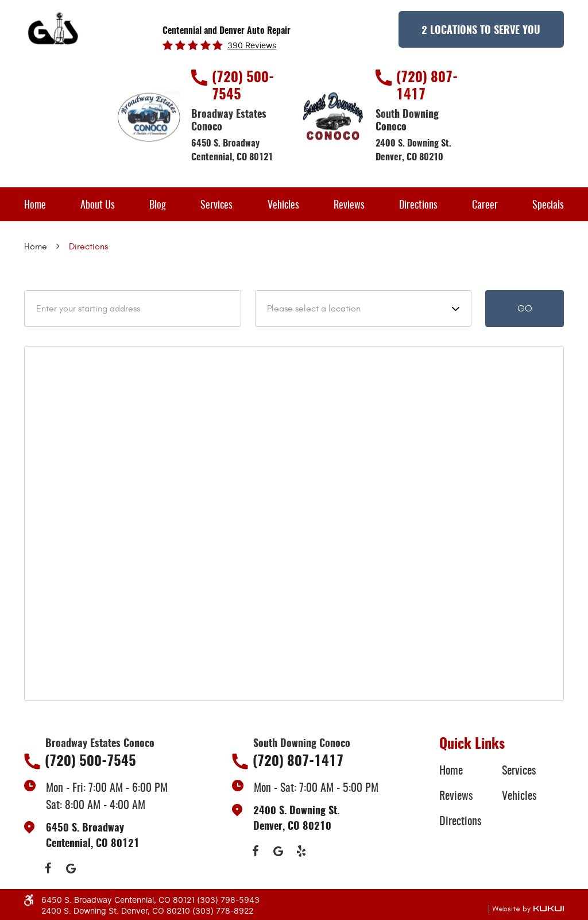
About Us (98, 206)
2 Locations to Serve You (481, 31)
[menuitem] (35, 204)
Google (71, 868)
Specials (548, 206)
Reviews (349, 206)
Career (485, 206)
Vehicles (283, 206)
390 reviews (252, 46)
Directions (418, 206)
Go (525, 309)
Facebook (48, 868)
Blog (158, 206)
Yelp (301, 851)
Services (216, 206)
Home (35, 206)
